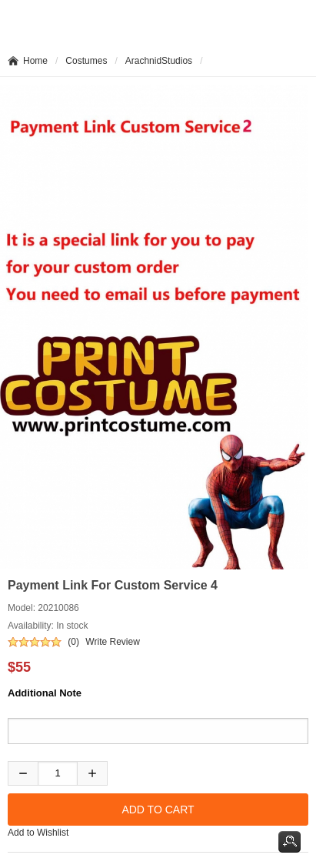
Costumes (86, 61)
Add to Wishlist (38, 833)
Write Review (112, 642)
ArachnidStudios (159, 61)
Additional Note (45, 693)
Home (35, 61)
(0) (73, 642)
